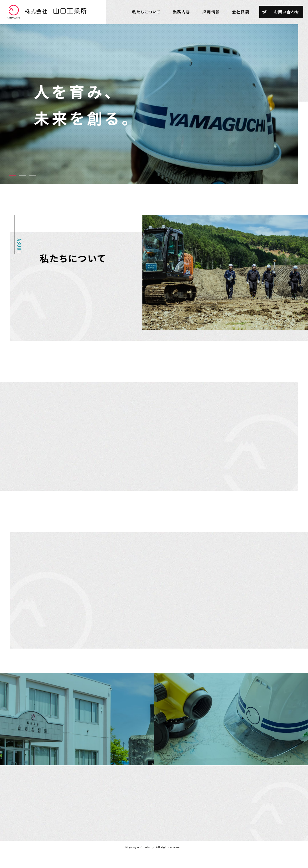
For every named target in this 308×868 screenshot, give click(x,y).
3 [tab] (33, 177)
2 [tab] (23, 177)
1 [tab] (13, 177)
